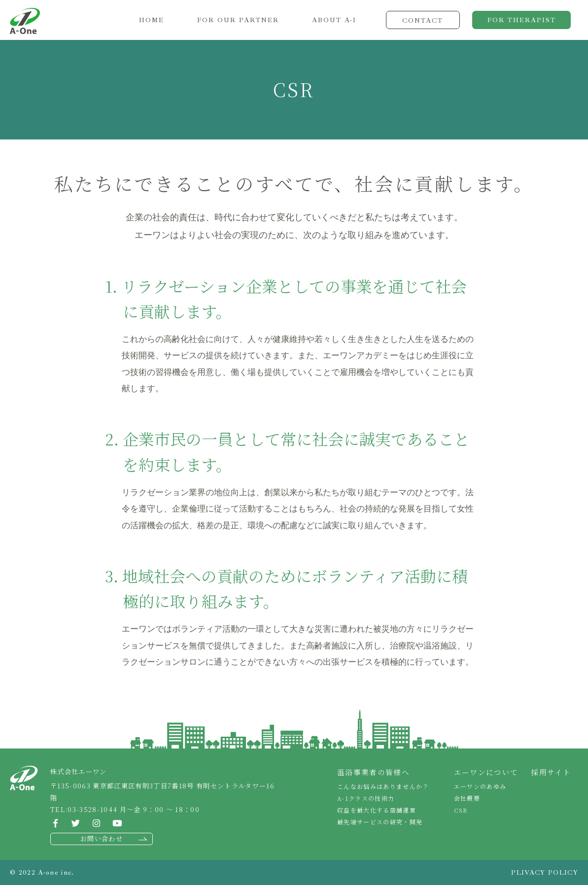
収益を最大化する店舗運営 (377, 810)
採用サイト (551, 772)
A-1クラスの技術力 (366, 798)
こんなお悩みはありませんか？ (383, 786)
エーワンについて (486, 772)
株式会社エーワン (25, 21)
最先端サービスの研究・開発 (380, 822)
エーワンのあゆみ (480, 786)
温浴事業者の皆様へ (373, 772)
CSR (461, 810)
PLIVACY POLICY (545, 872)
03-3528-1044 (92, 809)
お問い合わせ (102, 838)
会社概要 (467, 798)
